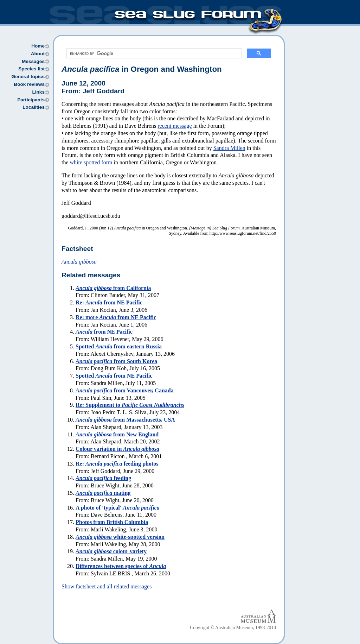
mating (103, 493)
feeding (103, 478)
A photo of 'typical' (118, 508)
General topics (28, 77)
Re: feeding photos (117, 464)
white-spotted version (120, 537)
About (38, 54)
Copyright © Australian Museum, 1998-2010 (233, 628)
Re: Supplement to (130, 405)
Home (38, 46)
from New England (117, 434)
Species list (31, 69)
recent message (175, 126)
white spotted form (91, 162)
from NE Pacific (104, 332)
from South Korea (116, 361)
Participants (31, 100)
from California (113, 288)
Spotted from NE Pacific (114, 376)
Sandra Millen (229, 148)
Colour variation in (117, 449)
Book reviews (29, 84)
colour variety (111, 551)
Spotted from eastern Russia (119, 346)
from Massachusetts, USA (125, 420)
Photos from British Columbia (112, 522)
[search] (153, 53)
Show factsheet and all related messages (107, 586)
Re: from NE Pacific (109, 302)
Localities (34, 107)
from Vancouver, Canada (125, 390)
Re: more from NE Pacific (116, 317)
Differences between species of (121, 566)
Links (38, 92)
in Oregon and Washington (142, 69)
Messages (33, 61)
